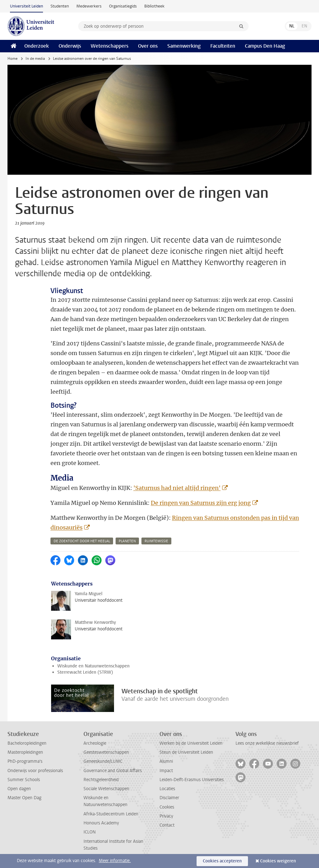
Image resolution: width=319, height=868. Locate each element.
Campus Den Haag (265, 46)
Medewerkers (89, 6)
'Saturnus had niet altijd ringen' (177, 488)
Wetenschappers (110, 46)
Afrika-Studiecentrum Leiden (111, 814)
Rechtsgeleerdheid (101, 780)
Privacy (166, 816)
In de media (35, 59)
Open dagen (19, 789)
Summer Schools (24, 780)
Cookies (167, 807)
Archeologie (95, 743)
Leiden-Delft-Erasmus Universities (192, 780)
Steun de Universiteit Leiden (186, 752)
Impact (166, 771)
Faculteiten (223, 46)
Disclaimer (169, 798)
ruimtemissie (156, 541)
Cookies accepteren (222, 861)
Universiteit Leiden (26, 6)
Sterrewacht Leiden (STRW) (85, 672)
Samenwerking (184, 46)
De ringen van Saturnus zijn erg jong (201, 503)
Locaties (167, 789)
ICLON (90, 832)
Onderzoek (37, 46)
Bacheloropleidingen (27, 743)
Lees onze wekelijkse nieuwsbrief (267, 743)
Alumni (166, 761)
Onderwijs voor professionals (35, 771)
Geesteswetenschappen (106, 752)
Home (12, 59)
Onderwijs (70, 46)
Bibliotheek (154, 6)
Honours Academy (101, 823)
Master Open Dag (24, 798)
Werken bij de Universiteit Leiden (191, 743)
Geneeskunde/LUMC (103, 761)
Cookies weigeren (278, 861)
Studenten (60, 6)
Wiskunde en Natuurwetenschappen (93, 666)
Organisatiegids (123, 6)
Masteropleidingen (25, 752)
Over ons (148, 46)
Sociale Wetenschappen (106, 789)
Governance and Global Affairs (113, 771)
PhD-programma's (25, 761)
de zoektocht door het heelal (82, 541)
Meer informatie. (115, 861)
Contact (167, 825)
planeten (127, 541)
